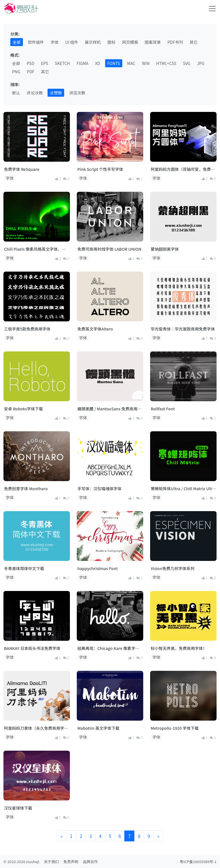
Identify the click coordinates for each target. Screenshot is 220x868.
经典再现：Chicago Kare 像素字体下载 (108, 648)
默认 (16, 93)
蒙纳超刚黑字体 (165, 249)
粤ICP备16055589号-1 (198, 862)
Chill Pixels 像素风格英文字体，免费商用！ (35, 249)
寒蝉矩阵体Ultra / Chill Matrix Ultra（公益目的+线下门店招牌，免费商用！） (183, 489)
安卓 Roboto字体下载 (23, 409)
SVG (187, 63)
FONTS (114, 63)
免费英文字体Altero (95, 329)
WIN (146, 63)
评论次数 (35, 93)
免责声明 (71, 862)
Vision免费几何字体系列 (172, 568)
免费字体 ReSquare (22, 169)
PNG (16, 72)
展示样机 (93, 42)
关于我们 (51, 862)
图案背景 (153, 42)
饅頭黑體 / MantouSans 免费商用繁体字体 (109, 409)
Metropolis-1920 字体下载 (175, 728)
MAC (131, 63)
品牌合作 (90, 862)
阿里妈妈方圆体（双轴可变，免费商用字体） (183, 169)
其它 (194, 42)
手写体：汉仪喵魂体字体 (99, 489)
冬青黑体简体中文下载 (24, 568)
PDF (31, 72)
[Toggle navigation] (212, 9)
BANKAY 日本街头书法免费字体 (32, 648)
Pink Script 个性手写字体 (100, 169)
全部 (17, 42)
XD (98, 63)
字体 (54, 42)
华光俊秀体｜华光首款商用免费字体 (183, 329)
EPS (45, 63)
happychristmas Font (98, 568)
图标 (111, 42)
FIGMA (82, 63)
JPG (201, 63)
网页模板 (130, 42)
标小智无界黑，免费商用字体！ (179, 648)
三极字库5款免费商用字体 (27, 329)
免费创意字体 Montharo (26, 489)
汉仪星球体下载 (18, 808)
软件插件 (36, 42)
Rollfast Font (163, 409)
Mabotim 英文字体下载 (98, 728)
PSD (31, 63)
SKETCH (62, 63)
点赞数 (56, 93)
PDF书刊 (175, 42)
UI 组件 (71, 42)
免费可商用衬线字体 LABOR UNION (109, 249)
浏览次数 (77, 93)
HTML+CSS (166, 63)
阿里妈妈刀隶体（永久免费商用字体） (34, 728)
